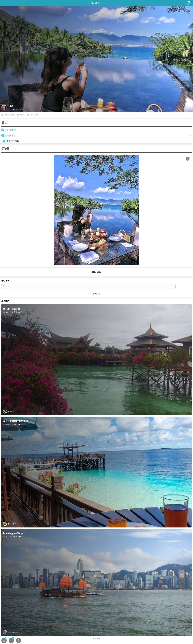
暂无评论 (96, 294)
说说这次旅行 (13, 141)
